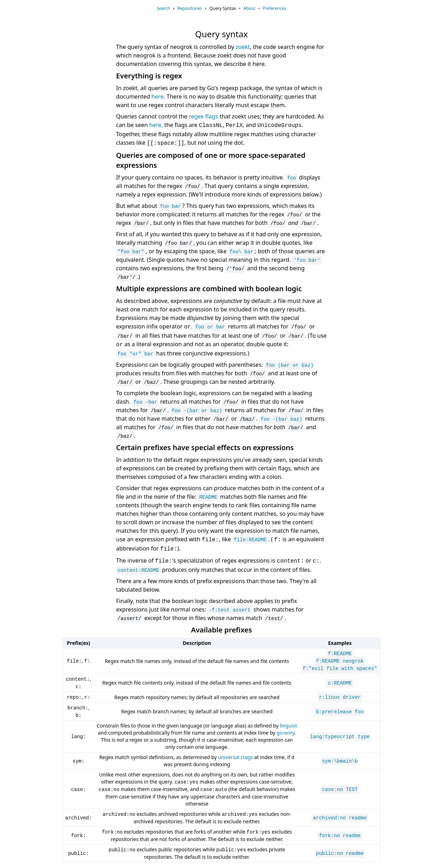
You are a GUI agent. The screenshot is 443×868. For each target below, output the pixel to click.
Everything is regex (149, 76)
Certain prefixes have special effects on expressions (205, 447)
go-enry (286, 733)
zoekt (243, 47)
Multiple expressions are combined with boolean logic (209, 289)
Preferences (274, 8)
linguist (289, 726)
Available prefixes (221, 630)
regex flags (204, 116)
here (157, 96)
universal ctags (235, 757)
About (249, 8)
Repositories (190, 8)
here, (156, 125)
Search (163, 8)
